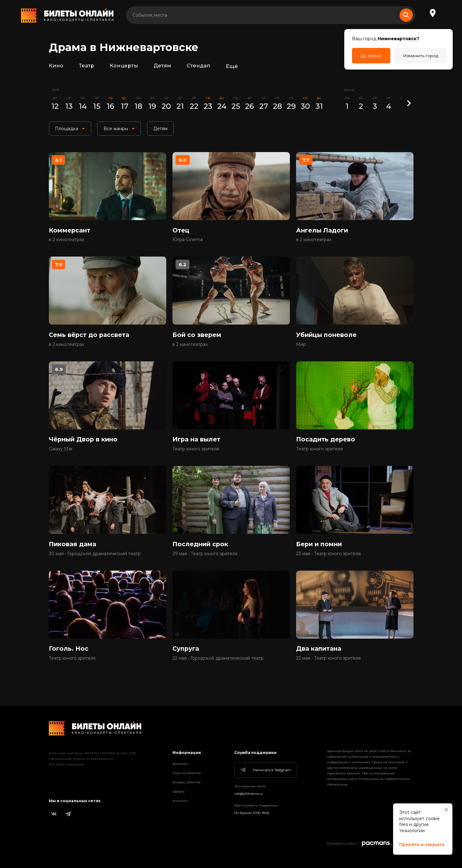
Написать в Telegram (265, 770)
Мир (301, 347)
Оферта (178, 791)
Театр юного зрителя (196, 453)
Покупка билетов (187, 773)
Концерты (124, 66)
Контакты (180, 801)
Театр (87, 66)
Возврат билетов (186, 782)
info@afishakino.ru (249, 794)
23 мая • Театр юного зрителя (328, 559)
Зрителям (180, 764)
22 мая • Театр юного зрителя (328, 664)
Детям (162, 66)
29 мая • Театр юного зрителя (205, 559)
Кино (56, 66)
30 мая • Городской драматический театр (95, 559)
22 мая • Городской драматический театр (218, 664)
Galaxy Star (61, 453)
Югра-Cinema (188, 241)
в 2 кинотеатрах (66, 241)
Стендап (199, 66)
